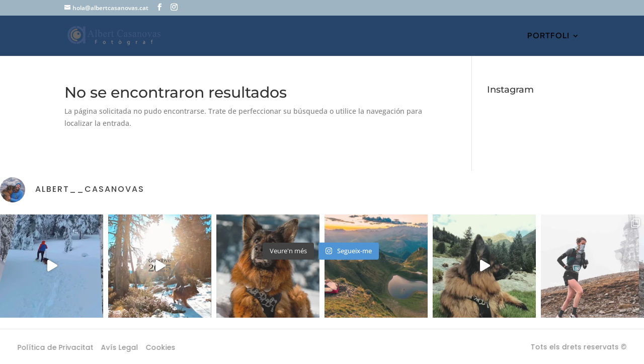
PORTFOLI (548, 36)
